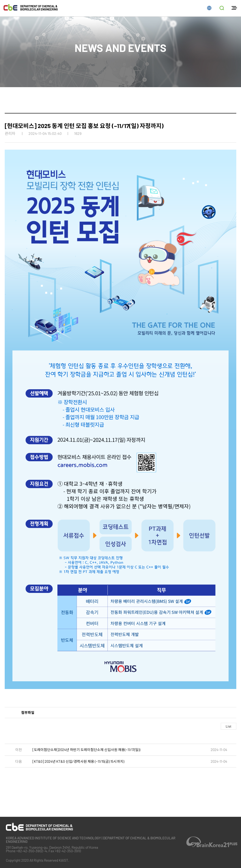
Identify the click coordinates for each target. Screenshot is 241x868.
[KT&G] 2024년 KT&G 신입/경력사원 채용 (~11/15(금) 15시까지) (78, 761)
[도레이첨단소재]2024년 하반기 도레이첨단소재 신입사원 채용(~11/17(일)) (86, 750)
